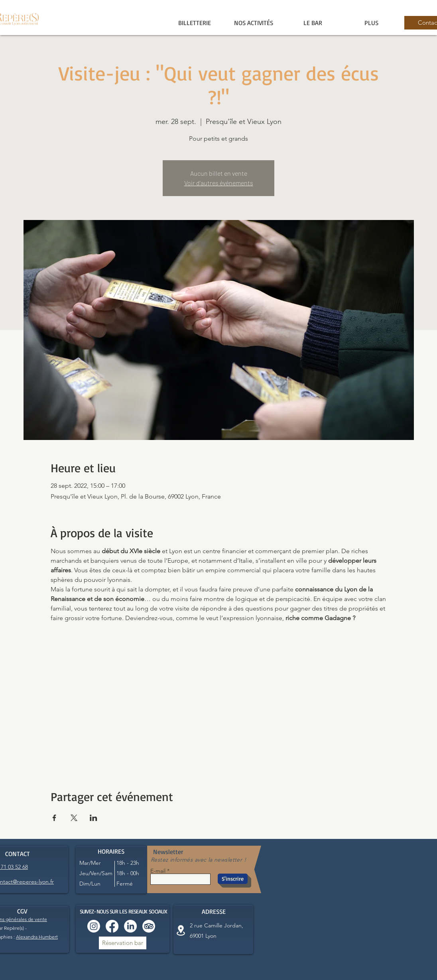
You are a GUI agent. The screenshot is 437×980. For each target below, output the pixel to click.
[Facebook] (112, 926)
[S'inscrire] (233, 879)
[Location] (181, 930)
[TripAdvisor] (149, 926)
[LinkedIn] (130, 926)
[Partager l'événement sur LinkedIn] (94, 818)
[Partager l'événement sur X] (74, 818)
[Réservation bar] (123, 943)
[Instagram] (94, 926)
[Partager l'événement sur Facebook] (54, 818)
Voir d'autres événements (219, 183)
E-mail (158, 871)
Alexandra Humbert (37, 937)
